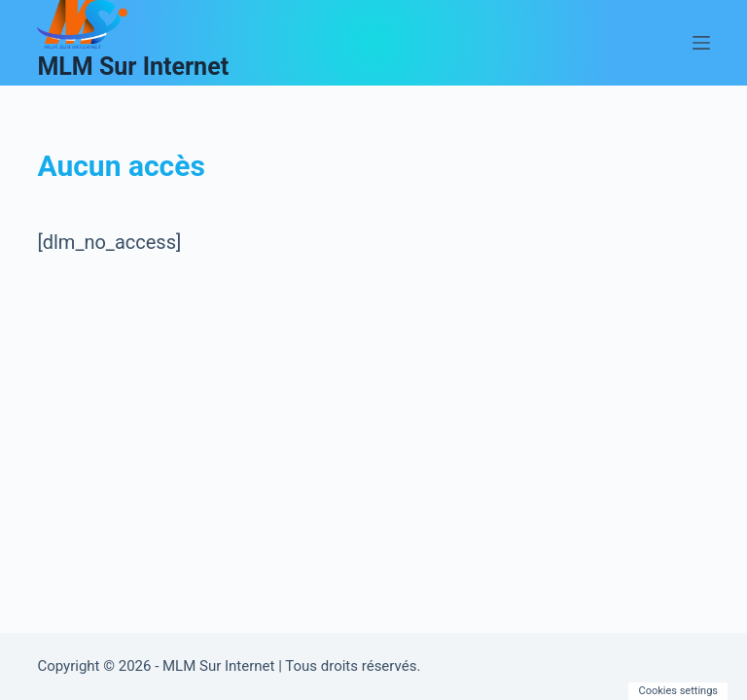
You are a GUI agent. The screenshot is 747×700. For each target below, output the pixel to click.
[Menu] (701, 43)
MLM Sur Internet (133, 67)
